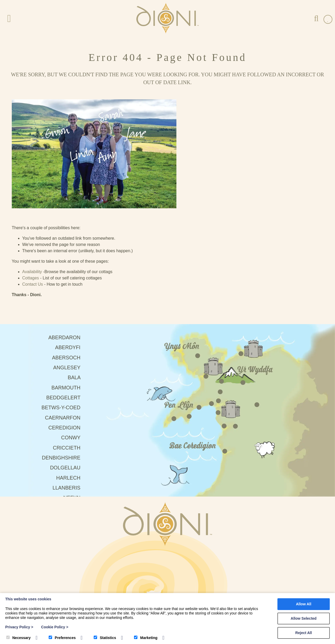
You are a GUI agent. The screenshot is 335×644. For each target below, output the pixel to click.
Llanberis (48, 396)
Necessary (18, 638)
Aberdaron (46, 239)
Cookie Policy (55, 627)
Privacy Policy (19, 627)
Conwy (53, 344)
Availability (194, 150)
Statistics (105, 638)
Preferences (62, 638)
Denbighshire (43, 365)
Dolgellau (47, 375)
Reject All (303, 633)
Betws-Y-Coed (43, 312)
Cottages (193, 157)
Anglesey (49, 271)
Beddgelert (45, 302)
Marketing (146, 638)
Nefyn (54, 406)
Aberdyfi (50, 250)
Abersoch (48, 260)
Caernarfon (44, 323)
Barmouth (48, 291)
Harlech (50, 386)
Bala (56, 281)
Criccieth (49, 354)
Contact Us (195, 163)
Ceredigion (46, 333)
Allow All (304, 604)
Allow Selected (304, 618)
